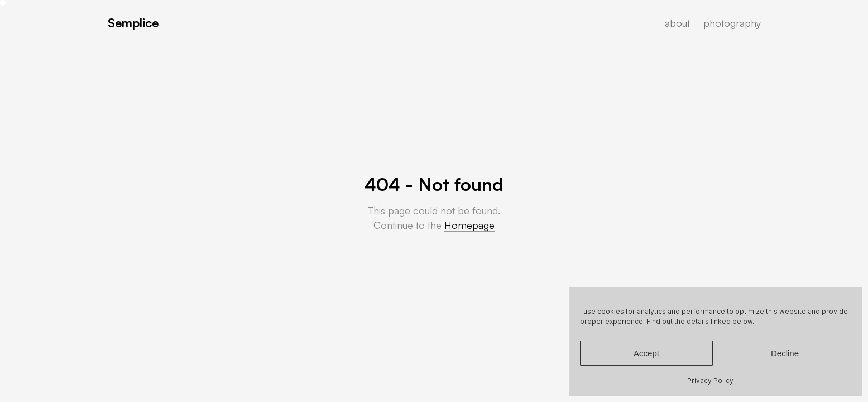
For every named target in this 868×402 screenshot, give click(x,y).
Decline (785, 353)
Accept (646, 353)
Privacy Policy (710, 381)
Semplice (133, 23)
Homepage (469, 225)
